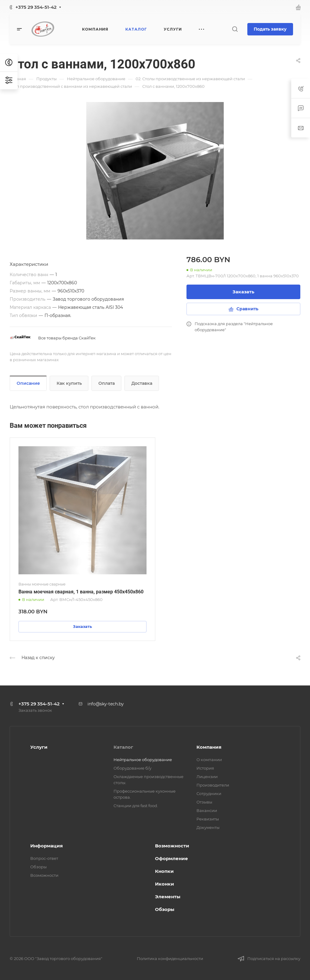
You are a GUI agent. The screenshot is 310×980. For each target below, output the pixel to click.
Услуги (39, 747)
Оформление (171, 858)
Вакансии (207, 810)
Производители (213, 785)
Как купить (69, 383)
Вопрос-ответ (44, 858)
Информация (46, 846)
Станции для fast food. (136, 806)
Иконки (165, 884)
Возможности (44, 875)
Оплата (107, 383)
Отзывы (204, 802)
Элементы (168, 897)
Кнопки (164, 871)
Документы (208, 827)
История (205, 768)
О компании (209, 760)
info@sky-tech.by (106, 704)
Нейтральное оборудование (143, 760)
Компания (209, 747)
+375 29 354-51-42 (36, 7)
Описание (28, 383)
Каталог (123, 747)
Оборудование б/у (132, 768)
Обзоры (38, 867)
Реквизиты (208, 819)
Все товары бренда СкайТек (67, 338)
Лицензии (207, 777)
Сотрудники (209, 794)
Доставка (142, 383)
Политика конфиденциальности (170, 959)
